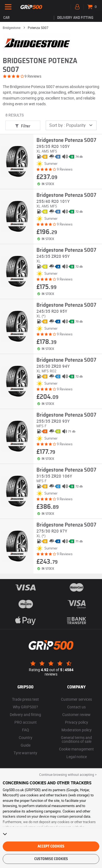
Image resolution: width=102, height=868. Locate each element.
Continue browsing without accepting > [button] (68, 775)
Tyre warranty (25, 753)
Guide (26, 745)
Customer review (76, 714)
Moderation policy (77, 730)
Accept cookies (51, 846)
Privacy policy (77, 722)
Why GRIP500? (25, 707)
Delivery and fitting (75, 18)
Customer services (76, 699)
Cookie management (76, 749)
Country (26, 737)
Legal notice (77, 757)
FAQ (26, 730)
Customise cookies (51, 859)
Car (6, 18)
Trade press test (25, 699)
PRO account (26, 722)
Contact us (76, 707)
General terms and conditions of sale (76, 739)
